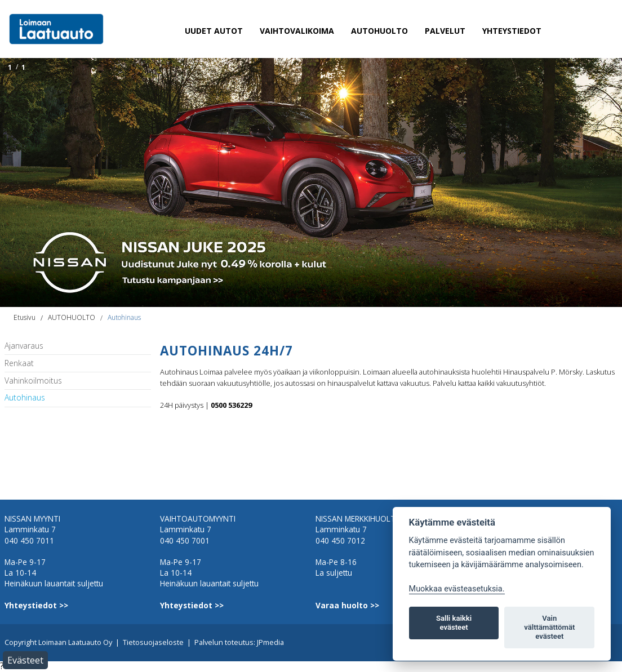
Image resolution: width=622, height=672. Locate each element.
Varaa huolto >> (347, 605)
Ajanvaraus (24, 346)
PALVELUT (445, 31)
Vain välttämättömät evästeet (549, 627)
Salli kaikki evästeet (454, 623)
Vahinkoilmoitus (33, 381)
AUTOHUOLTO (379, 31)
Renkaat (19, 364)
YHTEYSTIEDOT (512, 31)
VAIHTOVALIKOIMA (297, 31)
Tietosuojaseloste (153, 642)
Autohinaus (124, 317)
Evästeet (25, 660)
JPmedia (270, 642)
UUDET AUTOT (214, 31)
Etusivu (25, 317)
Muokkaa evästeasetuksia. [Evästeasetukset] (457, 589)
